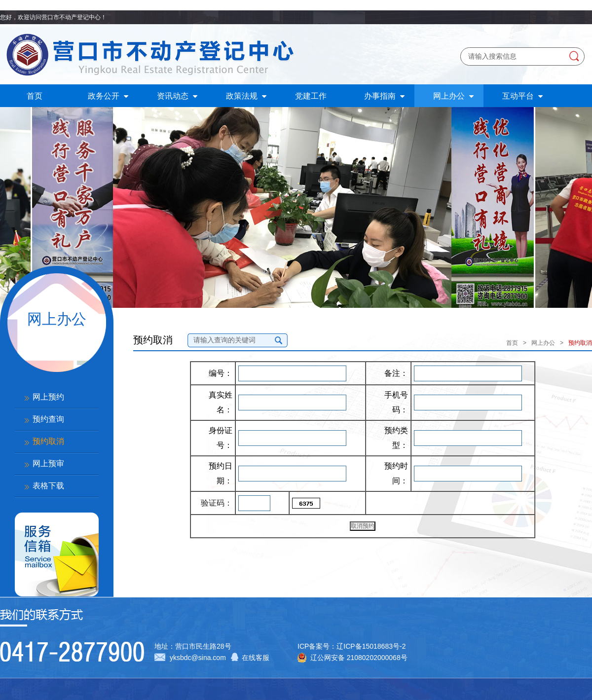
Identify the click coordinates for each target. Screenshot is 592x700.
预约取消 (48, 441)
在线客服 (256, 658)
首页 (512, 343)
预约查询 (48, 419)
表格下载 (48, 486)
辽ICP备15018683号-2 (371, 646)
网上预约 (48, 397)
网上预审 (48, 463)
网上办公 (543, 343)
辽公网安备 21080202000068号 (359, 658)
